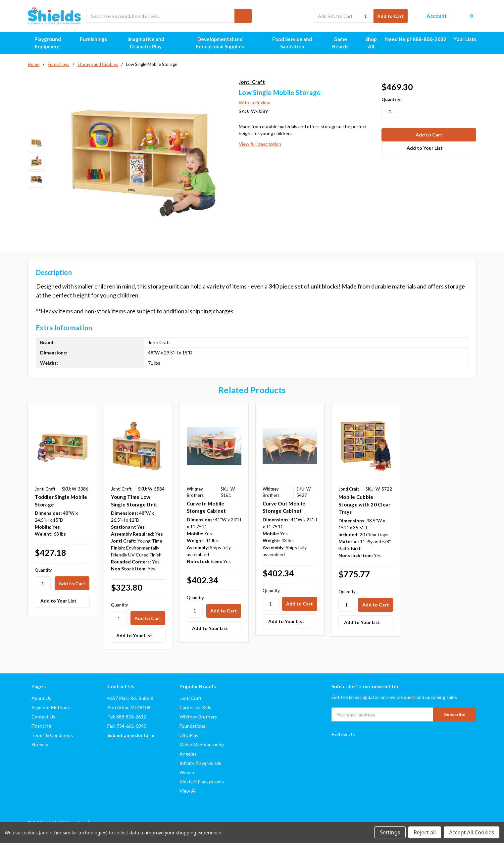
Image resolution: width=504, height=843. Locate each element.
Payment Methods (51, 707)
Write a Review (254, 103)
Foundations (192, 726)
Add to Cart (391, 16)
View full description (260, 144)
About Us (41, 698)
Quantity (43, 570)
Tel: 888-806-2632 (127, 717)
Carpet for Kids (195, 707)
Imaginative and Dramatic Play (152, 43)
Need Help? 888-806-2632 (416, 39)
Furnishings (96, 39)
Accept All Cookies (472, 832)
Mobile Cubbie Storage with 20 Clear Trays (364, 504)
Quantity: (391, 99)
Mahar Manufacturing (202, 744)
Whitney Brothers (198, 717)
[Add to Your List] (62, 601)
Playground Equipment (54, 43)
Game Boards (345, 43)
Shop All (371, 43)
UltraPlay (189, 735)
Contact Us (43, 717)
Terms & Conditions (52, 735)
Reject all (425, 832)
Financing (41, 726)
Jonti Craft (191, 698)
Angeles (188, 754)
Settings (390, 832)
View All (188, 791)
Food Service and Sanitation (297, 43)
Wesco (187, 772)
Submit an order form (131, 735)
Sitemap (40, 744)
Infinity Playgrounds (200, 763)
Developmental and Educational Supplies (228, 43)
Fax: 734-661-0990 (127, 726)
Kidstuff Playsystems (202, 782)
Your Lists (465, 39)
